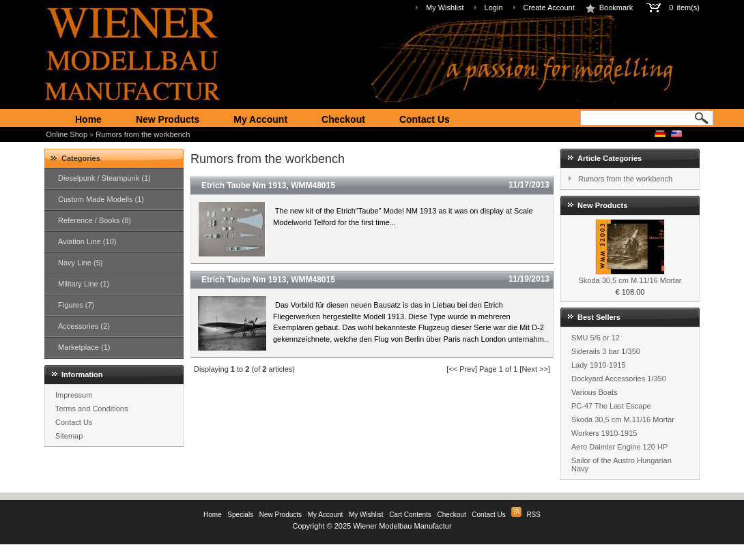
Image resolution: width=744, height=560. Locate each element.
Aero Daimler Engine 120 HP (619, 447)
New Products (168, 119)
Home (88, 119)
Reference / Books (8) (95, 220)
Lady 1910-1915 (599, 365)
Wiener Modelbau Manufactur (402, 526)
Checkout (343, 119)
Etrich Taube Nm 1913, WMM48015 (268, 186)
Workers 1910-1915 (604, 433)
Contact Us (425, 119)
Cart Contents (410, 515)
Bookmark (609, 8)
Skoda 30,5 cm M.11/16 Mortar (630, 280)
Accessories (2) (84, 326)
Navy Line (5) (80, 263)
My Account (260, 119)
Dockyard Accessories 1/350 (619, 379)
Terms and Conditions (91, 409)
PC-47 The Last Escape (611, 406)
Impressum (74, 395)
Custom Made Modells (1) (101, 199)
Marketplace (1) (84, 347)
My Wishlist (445, 8)
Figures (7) (76, 305)
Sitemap (69, 436)
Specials (240, 515)
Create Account (549, 8)
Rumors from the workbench (143, 134)
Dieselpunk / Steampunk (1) (104, 178)
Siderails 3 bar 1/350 (606, 351)
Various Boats (595, 392)
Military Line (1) (84, 284)
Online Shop (67, 134)
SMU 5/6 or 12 (596, 338)
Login (494, 8)
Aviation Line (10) (87, 241)
